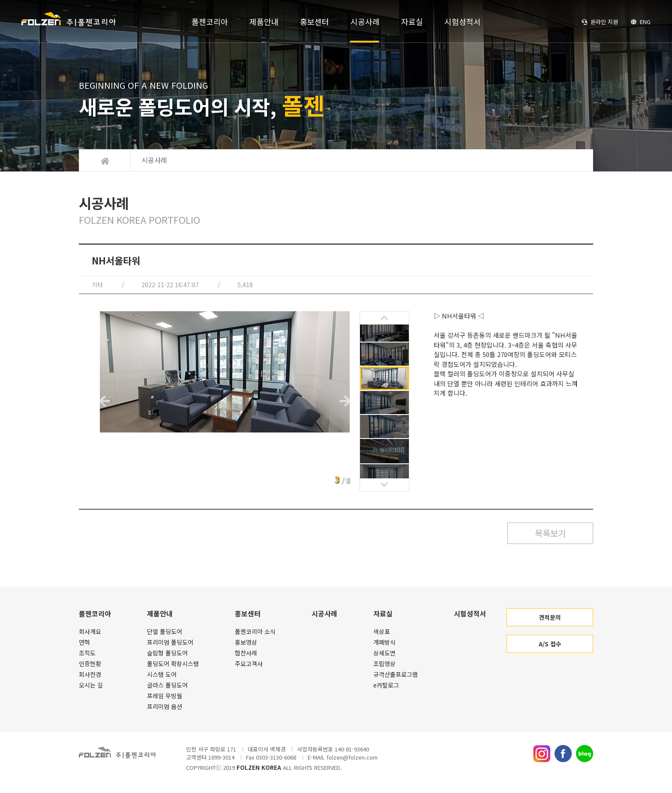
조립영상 (384, 664)
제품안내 (264, 21)
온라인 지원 (600, 22)
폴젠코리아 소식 (255, 631)
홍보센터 (315, 21)
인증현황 (90, 664)
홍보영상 (246, 642)
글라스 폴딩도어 (167, 685)
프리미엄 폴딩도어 (170, 642)
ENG (641, 22)
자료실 (412, 21)
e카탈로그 (386, 685)
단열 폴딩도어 (165, 631)
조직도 (87, 653)
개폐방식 (384, 642)
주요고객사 (249, 664)
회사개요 (90, 631)
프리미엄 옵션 (165, 706)
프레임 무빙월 (165, 696)
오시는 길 (91, 685)
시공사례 (365, 21)
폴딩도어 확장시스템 (173, 664)
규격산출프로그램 (396, 674)
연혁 (84, 642)
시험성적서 (463, 21)
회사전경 (90, 674)
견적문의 (550, 617)
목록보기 (550, 533)
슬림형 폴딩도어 (167, 653)
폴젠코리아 (210, 21)
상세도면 (384, 653)
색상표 (382, 631)
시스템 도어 (162, 674)
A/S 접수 (550, 644)
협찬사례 (246, 653)
